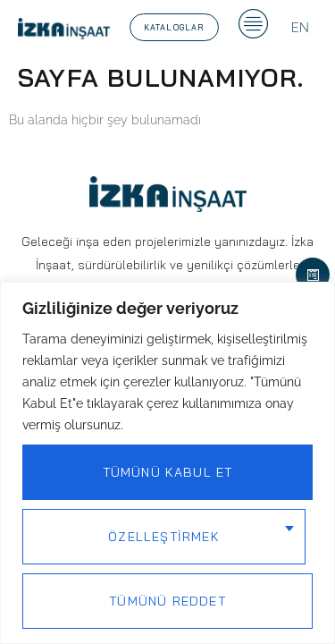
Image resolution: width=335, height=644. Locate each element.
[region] (167, 463)
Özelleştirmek (164, 537)
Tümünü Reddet (167, 601)
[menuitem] (300, 27)
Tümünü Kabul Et (168, 472)
